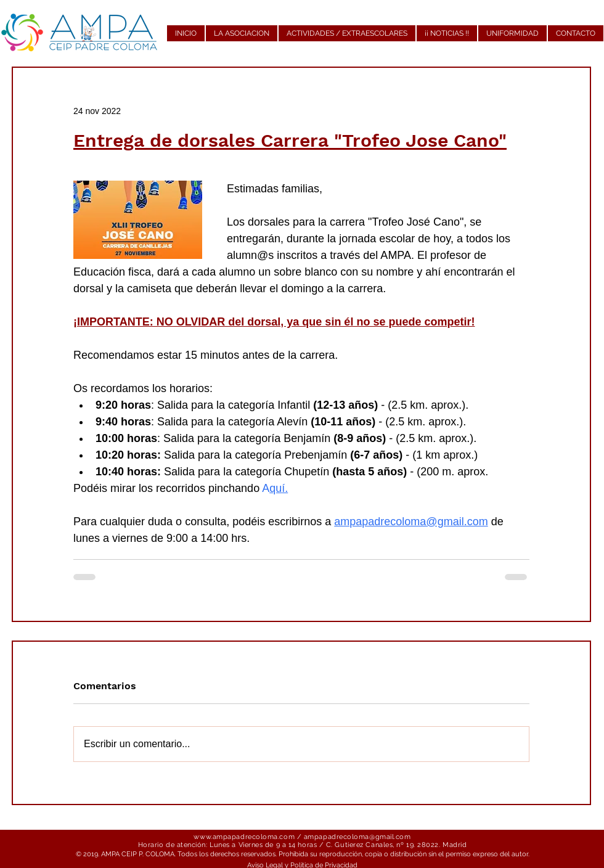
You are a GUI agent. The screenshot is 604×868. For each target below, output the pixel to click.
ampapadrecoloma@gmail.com (357, 837)
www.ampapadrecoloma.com (244, 837)
